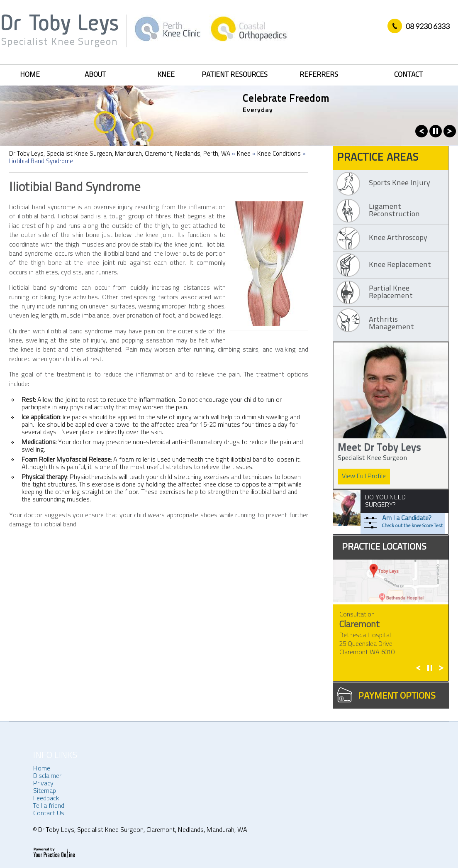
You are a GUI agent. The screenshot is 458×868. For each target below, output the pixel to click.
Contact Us (49, 814)
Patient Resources (235, 75)
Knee (166, 75)
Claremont (359, 625)
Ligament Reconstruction (394, 211)
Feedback (46, 799)
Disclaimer (47, 776)
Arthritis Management (391, 324)
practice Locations (384, 547)
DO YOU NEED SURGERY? (385, 501)
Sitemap (45, 791)
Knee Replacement (400, 265)
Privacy (43, 784)
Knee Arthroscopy (398, 238)
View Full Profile (364, 477)
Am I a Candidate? (412, 522)
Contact (408, 75)
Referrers (319, 75)
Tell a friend (49, 806)
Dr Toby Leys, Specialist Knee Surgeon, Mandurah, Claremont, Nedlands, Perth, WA (120, 154)
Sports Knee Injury (400, 183)
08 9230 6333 (428, 26)
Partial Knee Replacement (391, 292)
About (95, 75)
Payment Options (397, 696)
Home (30, 75)
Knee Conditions (279, 154)
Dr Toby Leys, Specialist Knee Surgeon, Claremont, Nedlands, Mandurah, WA (142, 830)
